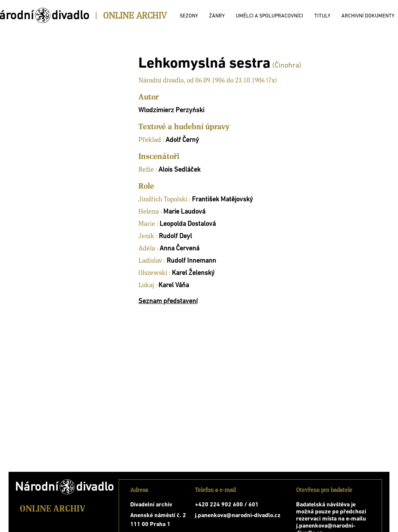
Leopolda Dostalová (188, 224)
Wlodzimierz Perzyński (171, 111)
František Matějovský (222, 200)
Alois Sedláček (179, 170)
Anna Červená (179, 249)
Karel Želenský (193, 273)
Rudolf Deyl (175, 236)
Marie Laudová (184, 212)
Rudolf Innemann (191, 261)
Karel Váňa (174, 286)
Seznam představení (168, 301)
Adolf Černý (182, 140)
